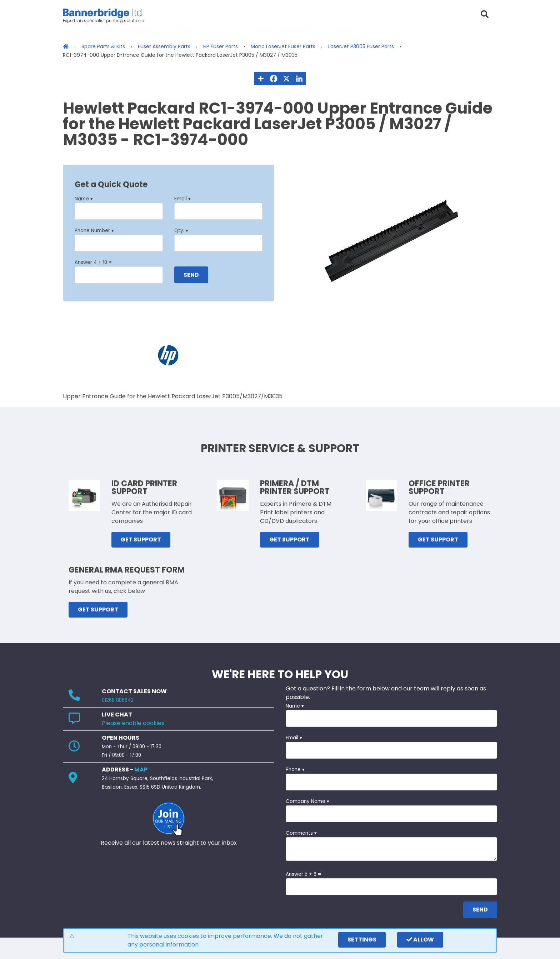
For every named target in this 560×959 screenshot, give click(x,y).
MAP (141, 770)
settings (362, 940)
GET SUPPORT (141, 540)
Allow (420, 940)
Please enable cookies (133, 723)
